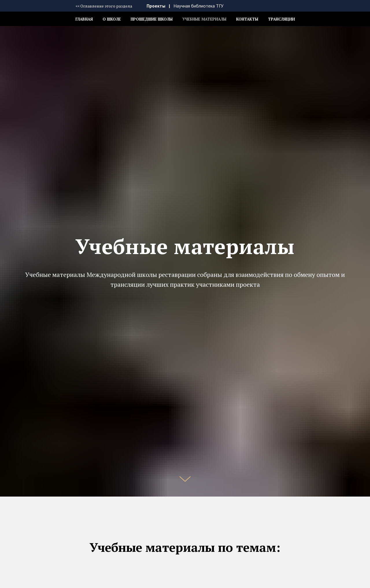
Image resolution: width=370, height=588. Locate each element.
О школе (112, 19)
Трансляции (281, 19)
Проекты (156, 6)
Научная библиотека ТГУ (198, 6)
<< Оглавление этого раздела (104, 6)
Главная (84, 19)
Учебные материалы (204, 19)
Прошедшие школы (152, 19)
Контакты (247, 19)
